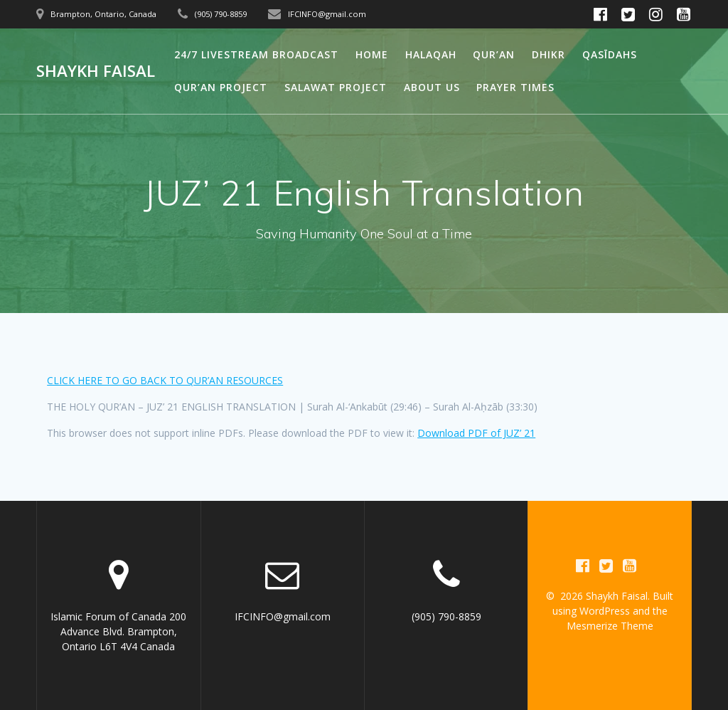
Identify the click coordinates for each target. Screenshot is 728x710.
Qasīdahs (610, 54)
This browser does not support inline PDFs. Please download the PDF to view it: (291, 433)
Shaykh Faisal (96, 71)
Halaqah (431, 54)
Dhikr (548, 54)
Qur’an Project (221, 87)
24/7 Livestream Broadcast (256, 54)
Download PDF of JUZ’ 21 (476, 433)
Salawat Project (336, 87)
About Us (432, 87)
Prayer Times (515, 87)
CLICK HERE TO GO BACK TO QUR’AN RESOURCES (165, 380)
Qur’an (494, 54)
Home (372, 54)
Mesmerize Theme (610, 626)
